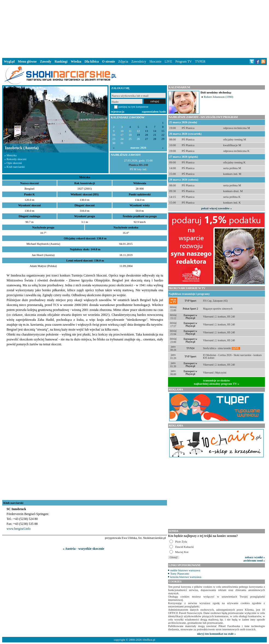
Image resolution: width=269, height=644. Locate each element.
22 (163, 135)
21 (155, 135)
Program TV (184, 61)
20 (147, 135)
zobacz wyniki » (255, 557)
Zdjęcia (123, 61)
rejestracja (118, 111)
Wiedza (76, 61)
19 (138, 135)
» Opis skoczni (13, 163)
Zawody (46, 61)
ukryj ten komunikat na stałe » (217, 634)
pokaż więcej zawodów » (216, 208)
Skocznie (155, 61)
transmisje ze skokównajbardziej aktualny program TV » (217, 382)
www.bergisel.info (19, 529)
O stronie (108, 61)
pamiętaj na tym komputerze (133, 107)
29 (163, 139)
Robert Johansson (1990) (219, 97)
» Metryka (11, 155)
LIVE (168, 61)
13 (147, 131)
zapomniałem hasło (154, 111)
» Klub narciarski (15, 167)
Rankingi (61, 61)
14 (155, 131)
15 (163, 131)
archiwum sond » (254, 560)
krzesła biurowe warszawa (186, 577)
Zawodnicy (139, 61)
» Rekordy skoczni (15, 159)
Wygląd (9, 61)
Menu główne (27, 61)
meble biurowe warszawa (185, 570)
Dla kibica (92, 61)
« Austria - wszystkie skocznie (83, 549)
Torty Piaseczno (180, 574)
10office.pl (149, 640)
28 (155, 139)
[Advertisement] (134, 28)
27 (147, 139)
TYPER (200, 61)
